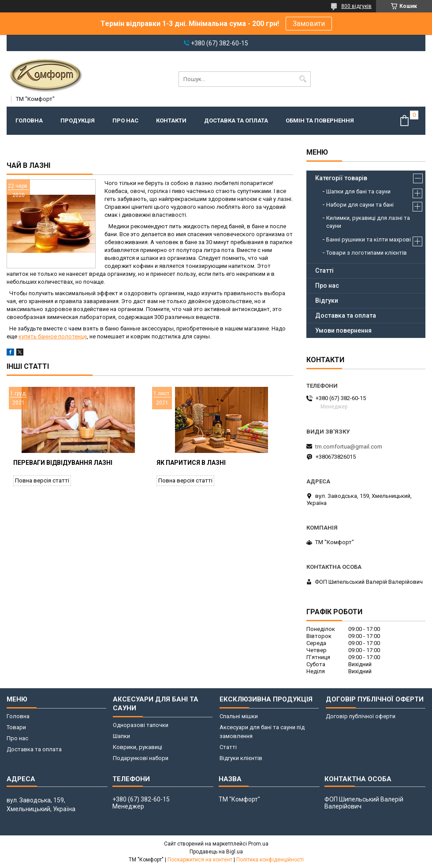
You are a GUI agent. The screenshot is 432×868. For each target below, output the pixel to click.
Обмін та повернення (320, 121)
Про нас (125, 121)
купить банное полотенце (53, 336)
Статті (324, 271)
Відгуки (327, 300)
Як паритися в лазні (191, 463)
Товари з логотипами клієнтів (367, 253)
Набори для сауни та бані (360, 205)
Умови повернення (343, 330)
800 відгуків (356, 6)
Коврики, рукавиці (138, 747)
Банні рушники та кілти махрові (369, 239)
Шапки (121, 736)
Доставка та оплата (236, 121)
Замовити (309, 24)
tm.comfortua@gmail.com (349, 447)
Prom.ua (258, 844)
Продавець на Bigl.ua (216, 852)
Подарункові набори (141, 758)
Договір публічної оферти (361, 716)
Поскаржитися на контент (200, 860)
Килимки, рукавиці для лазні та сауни (368, 222)
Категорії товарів (341, 178)
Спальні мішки (239, 716)
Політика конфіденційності (270, 860)
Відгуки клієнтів (241, 758)
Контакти (171, 121)
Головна (29, 121)
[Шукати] (303, 79)
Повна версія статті (42, 480)
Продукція (78, 121)
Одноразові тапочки (141, 725)
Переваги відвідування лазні (63, 463)
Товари (16, 727)
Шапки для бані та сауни (358, 191)
